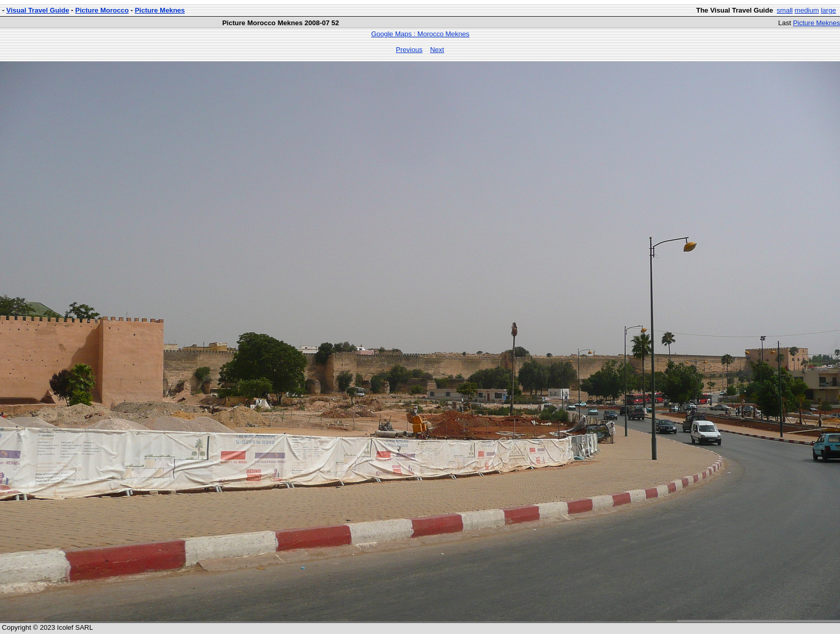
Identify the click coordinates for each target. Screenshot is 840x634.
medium (807, 10)
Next (437, 50)
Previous (409, 50)
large (828, 10)
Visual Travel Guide (38, 10)
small (785, 10)
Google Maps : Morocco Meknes (420, 34)
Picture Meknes (160, 10)
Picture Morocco (102, 10)
